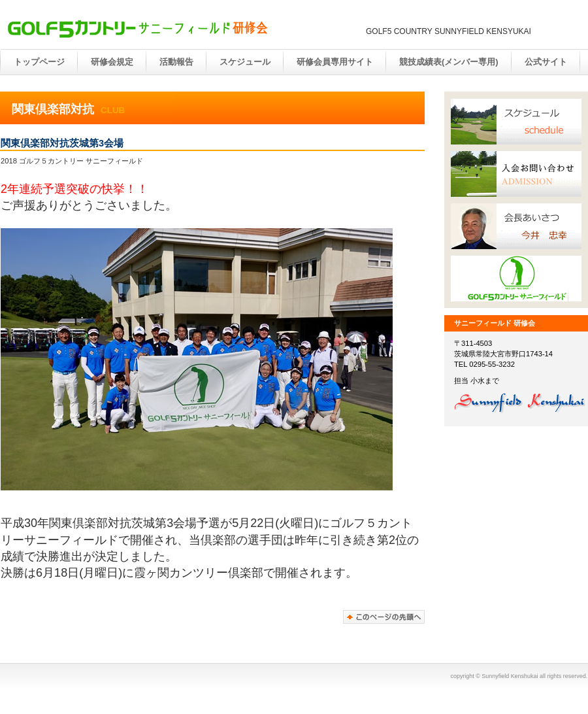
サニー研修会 (137, 28)
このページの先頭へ (384, 617)
